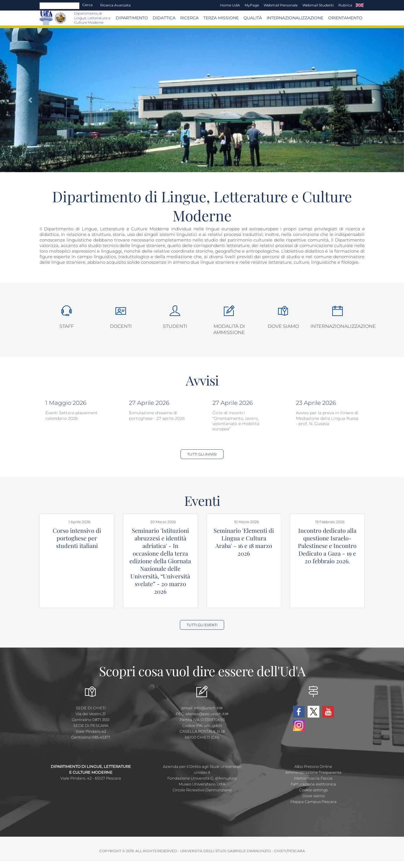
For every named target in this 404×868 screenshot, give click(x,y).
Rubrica (345, 5)
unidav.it (202, 772)
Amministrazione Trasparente (313, 772)
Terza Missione (221, 18)
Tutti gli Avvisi (202, 454)
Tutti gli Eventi (202, 625)
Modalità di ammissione (229, 329)
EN (360, 5)
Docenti (121, 326)
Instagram (299, 725)
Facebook (299, 712)
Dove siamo (283, 326)
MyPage (252, 5)
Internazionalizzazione (295, 18)
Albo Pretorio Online (313, 766)
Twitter (313, 712)
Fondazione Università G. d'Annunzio (202, 778)
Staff (67, 326)
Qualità (253, 18)
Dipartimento (132, 18)
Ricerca (189, 18)
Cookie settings (313, 790)
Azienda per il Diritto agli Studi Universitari (202, 766)
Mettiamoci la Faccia (313, 778)
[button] (30, 100)
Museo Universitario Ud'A (202, 784)
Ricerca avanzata (115, 5)
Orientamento (345, 18)
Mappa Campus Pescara (313, 802)
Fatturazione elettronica (313, 784)
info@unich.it (208, 708)
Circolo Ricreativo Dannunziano (202, 790)
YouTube (328, 712)
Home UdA (230, 5)
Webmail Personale (281, 5)
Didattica (164, 18)
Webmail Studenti (318, 5)
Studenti (175, 326)
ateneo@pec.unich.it (207, 714)
